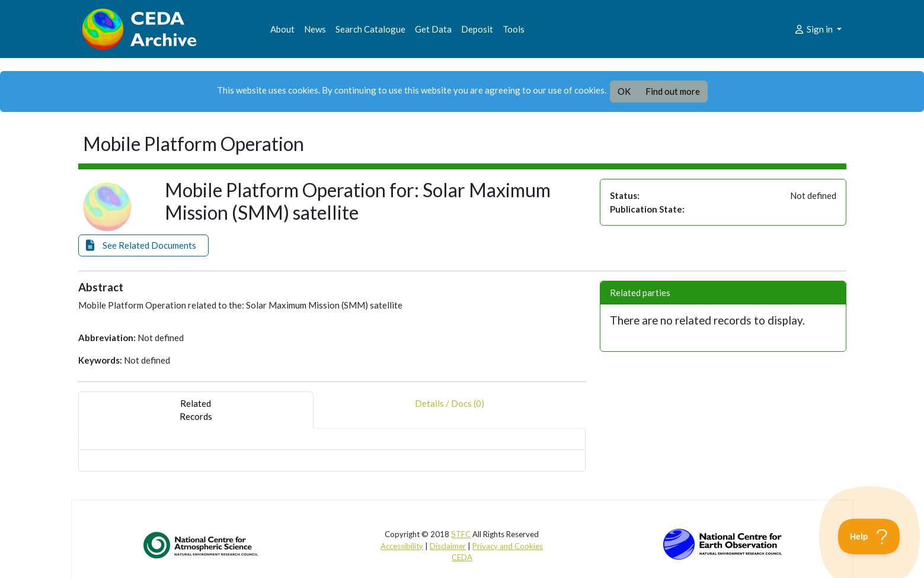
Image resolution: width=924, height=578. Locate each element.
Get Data (433, 29)
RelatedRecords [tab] (196, 410)
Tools (514, 29)
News (315, 29)
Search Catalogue (370, 29)
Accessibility (402, 546)
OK (624, 91)
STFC (461, 534)
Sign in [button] (814, 29)
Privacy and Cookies (508, 546)
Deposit (477, 29)
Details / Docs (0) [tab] (450, 410)
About (282, 29)
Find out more (673, 91)
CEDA (462, 557)
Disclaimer (448, 546)
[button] (143, 245)
